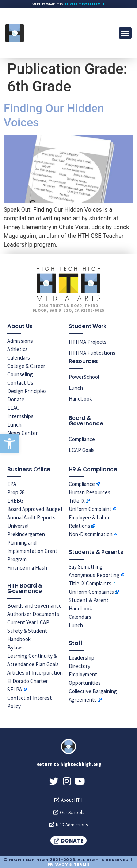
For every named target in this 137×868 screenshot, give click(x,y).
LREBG (15, 501)
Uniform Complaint (90, 509)
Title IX (77, 501)
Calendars (19, 358)
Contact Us (20, 383)
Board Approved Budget (35, 509)
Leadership (81, 658)
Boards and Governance (35, 606)
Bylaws (16, 647)
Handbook (80, 399)
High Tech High (85, 4)
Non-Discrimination (91, 534)
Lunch (14, 425)
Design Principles (27, 391)
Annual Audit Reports (31, 517)
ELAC (13, 408)
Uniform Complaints (91, 592)
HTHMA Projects (88, 342)
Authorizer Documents (33, 614)
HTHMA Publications (92, 353)
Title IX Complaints (90, 583)
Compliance (82, 439)
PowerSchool (84, 377)
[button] (9, 444)
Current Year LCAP (28, 622)
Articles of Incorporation (35, 673)
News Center (22, 433)
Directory (79, 666)
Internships (20, 416)
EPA (12, 484)
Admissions (20, 341)
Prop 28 (16, 492)
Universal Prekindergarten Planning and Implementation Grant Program (32, 543)
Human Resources (90, 492)
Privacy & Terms (69, 864)
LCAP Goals (82, 450)
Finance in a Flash (27, 568)
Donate (16, 399)
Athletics (18, 349)
